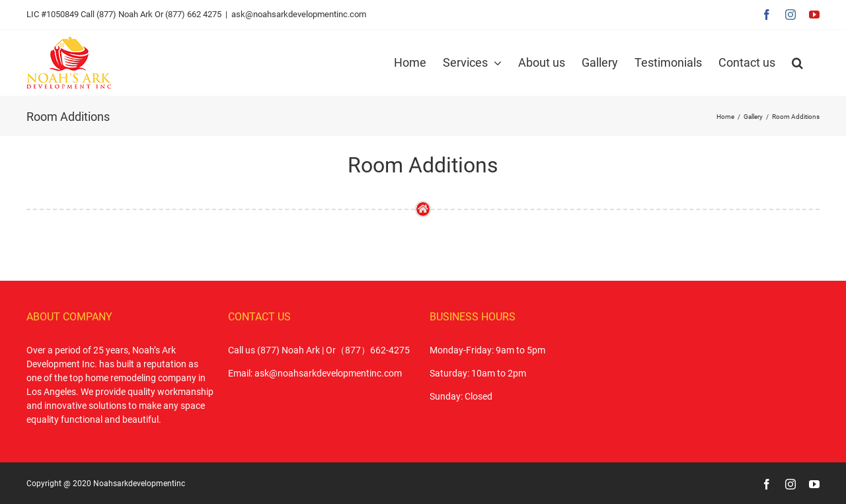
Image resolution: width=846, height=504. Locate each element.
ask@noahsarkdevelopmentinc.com (299, 14)
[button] (797, 63)
